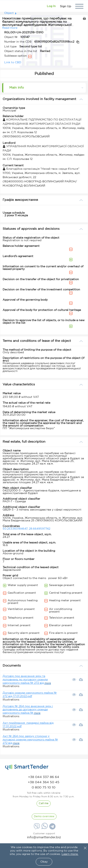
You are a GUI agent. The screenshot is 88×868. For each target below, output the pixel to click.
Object (9, 13)
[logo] (27, 767)
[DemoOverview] (44, 817)
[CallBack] (44, 804)
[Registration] (65, 6)
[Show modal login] (51, 6)
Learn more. (70, 854)
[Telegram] (52, 828)
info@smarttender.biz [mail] (44, 837)
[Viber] (36, 828)
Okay (44, 862)
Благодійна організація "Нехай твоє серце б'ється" (41, 169)
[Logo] (9, 6)
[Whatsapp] (44, 828)
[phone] (44, 777)
